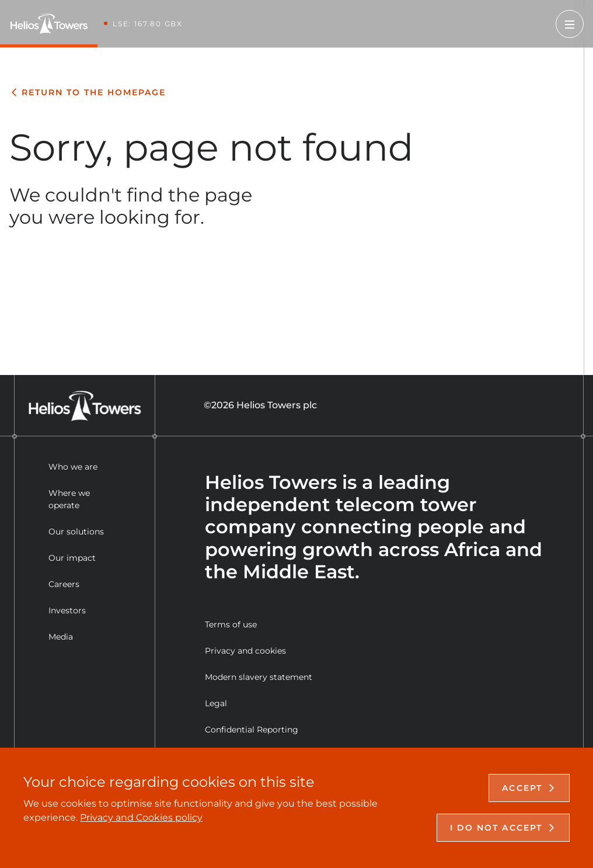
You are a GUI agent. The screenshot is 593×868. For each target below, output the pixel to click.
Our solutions (76, 532)
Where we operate (69, 499)
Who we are (73, 467)
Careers (64, 584)
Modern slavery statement (259, 677)
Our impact (72, 558)
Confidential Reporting (252, 730)
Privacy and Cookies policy (141, 817)
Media (61, 637)
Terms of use (231, 624)
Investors (67, 610)
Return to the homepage (88, 92)
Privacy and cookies (245, 651)
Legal (216, 703)
